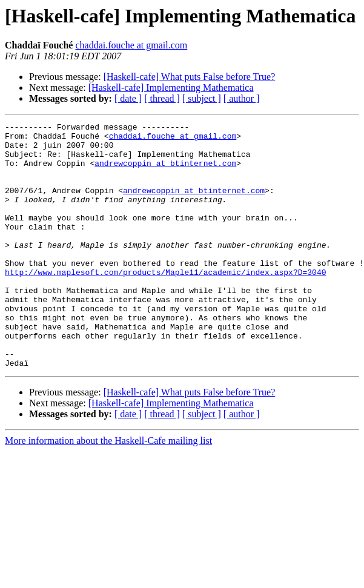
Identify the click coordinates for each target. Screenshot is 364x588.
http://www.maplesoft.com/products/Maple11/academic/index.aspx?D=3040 (165, 303)
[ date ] (128, 98)
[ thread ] (162, 98)
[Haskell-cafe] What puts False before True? (190, 77)
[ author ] (242, 98)
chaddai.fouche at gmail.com (131, 45)
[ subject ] (202, 98)
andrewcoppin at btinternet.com (165, 172)
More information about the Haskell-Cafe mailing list (108, 490)
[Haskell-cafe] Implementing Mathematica (171, 88)
